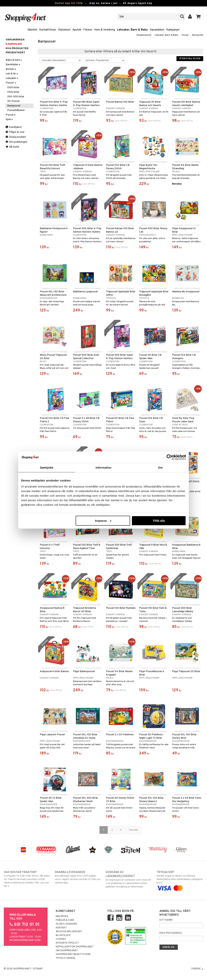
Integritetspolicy (67, 943)
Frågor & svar (15, 132)
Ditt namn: (166, 920)
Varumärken (157, 30)
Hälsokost (64, 30)
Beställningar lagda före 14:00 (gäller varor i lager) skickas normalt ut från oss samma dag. (78, 877)
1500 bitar (13, 92)
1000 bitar (13, 88)
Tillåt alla (159, 520)
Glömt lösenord (67, 924)
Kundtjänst (14, 127)
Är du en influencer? (69, 932)
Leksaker (12, 78)
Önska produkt (16, 137)
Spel (9, 119)
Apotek (77, 30)
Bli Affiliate (63, 935)
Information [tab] (103, 468)
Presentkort (15, 53)
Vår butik (12, 147)
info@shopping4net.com (25, 940)
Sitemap (38, 969)
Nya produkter (17, 48)
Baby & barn (14, 60)
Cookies (61, 939)
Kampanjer (173, 30)
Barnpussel (198, 35)
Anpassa (103, 520)
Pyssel (11, 115)
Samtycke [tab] (47, 468)
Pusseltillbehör (16, 110)
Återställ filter (190, 59)
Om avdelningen (16, 142)
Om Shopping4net (67, 951)
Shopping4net (144, 35)
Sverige (197, 969)
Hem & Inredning (105, 30)
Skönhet (32, 30)
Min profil (62, 916)
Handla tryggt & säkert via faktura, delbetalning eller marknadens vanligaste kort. (180, 880)
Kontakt (61, 928)
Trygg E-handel (66, 958)
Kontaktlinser (48, 30)
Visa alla (133, 830)
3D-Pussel (13, 101)
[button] (198, 17)
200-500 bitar (16, 97)
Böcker (11, 69)
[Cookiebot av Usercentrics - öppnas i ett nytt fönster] (169, 457)
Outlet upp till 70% (69, 3)
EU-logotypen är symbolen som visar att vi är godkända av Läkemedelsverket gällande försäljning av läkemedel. (129, 879)
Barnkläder (13, 65)
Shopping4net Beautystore (73, 954)
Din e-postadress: (171, 933)
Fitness (88, 30)
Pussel (185, 35)
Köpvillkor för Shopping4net (75, 947)
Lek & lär (12, 74)
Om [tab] (160, 468)
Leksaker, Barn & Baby (132, 30)
